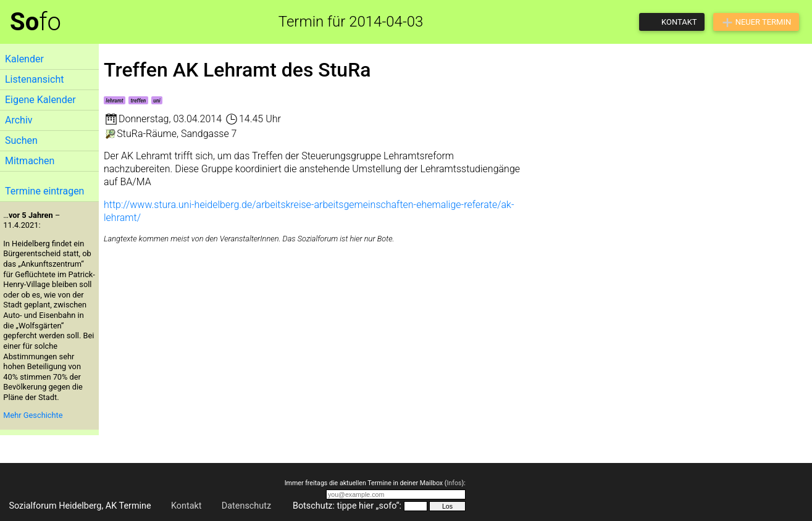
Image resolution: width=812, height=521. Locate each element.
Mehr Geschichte (33, 415)
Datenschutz (246, 506)
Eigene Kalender (40, 100)
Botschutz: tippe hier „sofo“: (347, 506)
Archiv (19, 120)
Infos (454, 483)
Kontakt (186, 506)
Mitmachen (30, 161)
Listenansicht (34, 79)
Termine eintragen (44, 191)
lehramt (114, 101)
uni (157, 101)
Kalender (24, 59)
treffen (139, 101)
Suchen (21, 140)
